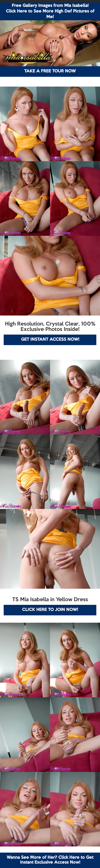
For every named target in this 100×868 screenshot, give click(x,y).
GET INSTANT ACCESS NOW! (50, 340)
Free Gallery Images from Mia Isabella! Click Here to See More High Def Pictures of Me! (50, 11)
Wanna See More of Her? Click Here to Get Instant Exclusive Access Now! (50, 860)
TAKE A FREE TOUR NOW (50, 71)
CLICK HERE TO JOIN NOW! (50, 610)
